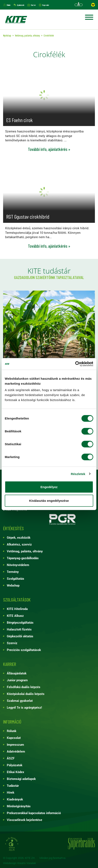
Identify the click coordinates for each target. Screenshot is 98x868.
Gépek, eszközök (19, 537)
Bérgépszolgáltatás (20, 622)
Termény (13, 572)
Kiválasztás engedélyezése (49, 500)
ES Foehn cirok (19, 120)
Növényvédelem (18, 565)
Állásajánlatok (17, 673)
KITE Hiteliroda (17, 609)
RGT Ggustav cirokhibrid (28, 216)
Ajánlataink (21, 5)
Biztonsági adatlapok (21, 779)
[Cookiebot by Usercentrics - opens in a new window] (75, 364)
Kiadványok (15, 799)
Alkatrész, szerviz (19, 544)
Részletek (78, 474)
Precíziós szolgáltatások (24, 650)
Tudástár (13, 786)
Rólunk (9, 5)
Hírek (11, 792)
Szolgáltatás (16, 578)
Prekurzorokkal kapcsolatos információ (34, 813)
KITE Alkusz (15, 616)
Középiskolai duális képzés (26, 694)
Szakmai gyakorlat (20, 701)
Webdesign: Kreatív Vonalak (20, 863)
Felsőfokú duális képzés (24, 687)
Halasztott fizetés (19, 629)
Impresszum (15, 744)
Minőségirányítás (19, 806)
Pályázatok (15, 765)
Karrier (33, 5)
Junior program (17, 680)
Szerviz (12, 643)
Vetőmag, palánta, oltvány (25, 551)
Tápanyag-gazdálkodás (23, 558)
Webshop (13, 585)
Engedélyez (49, 487)
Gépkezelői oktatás (20, 636)
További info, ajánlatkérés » (49, 149)
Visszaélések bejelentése (24, 820)
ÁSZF (11, 758)
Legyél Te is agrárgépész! (24, 707)
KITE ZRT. (16, 19)
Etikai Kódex (16, 772)
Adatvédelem (16, 751)
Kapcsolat (46, 5)
